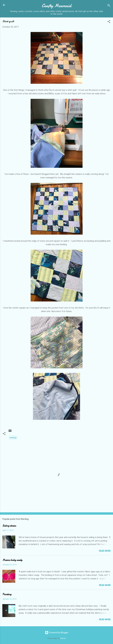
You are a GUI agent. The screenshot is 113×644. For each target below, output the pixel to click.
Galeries (63, 638)
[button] (109, 22)
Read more (105, 551)
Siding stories (9, 526)
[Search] (109, 6)
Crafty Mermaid (57, 6)
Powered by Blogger (57, 633)
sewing (13, 438)
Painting (7, 594)
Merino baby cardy (12, 560)
